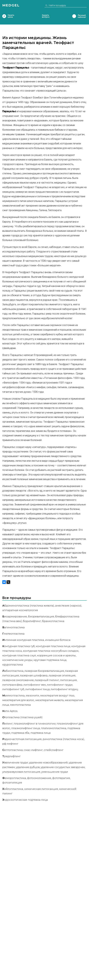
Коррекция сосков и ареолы (56, 655)
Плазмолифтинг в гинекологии (35, 724)
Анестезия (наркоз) (68, 606)
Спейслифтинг (54, 750)
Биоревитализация (41, 616)
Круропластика (13, 665)
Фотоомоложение (39, 778)
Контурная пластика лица (53, 646)
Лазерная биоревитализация (44, 671)
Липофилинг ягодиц (64, 689)
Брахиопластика (53, 621)
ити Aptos (10, 711)
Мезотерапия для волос (18, 700)
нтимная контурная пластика (23, 640)
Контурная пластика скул (19, 655)
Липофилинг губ (13, 689)
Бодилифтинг (32, 621)
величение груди (15, 763)
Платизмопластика (54, 728)
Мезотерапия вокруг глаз (57, 696)
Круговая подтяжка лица (50, 660)
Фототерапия (61, 778)
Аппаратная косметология (20, 610)
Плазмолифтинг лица (26, 728)
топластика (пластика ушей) (22, 717)
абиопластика (13, 671)
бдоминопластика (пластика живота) (28, 606)
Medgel (11, 5)
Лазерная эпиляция (62, 675)
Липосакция (69, 680)
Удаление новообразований (48, 763)
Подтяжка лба (20, 733)
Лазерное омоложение (18, 680)
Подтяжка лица (41, 733)
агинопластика (13, 627)
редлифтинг (11, 756)
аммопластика (13, 696)
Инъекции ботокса (58, 640)
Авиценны (32, 210)
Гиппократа (55, 210)
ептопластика (12, 750)
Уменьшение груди (55, 772)
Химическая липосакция (41, 789)
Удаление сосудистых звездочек (63, 767)
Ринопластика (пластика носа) (63, 739)
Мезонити (32, 696)
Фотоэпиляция (12, 783)
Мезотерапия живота (50, 700)
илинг (7, 724)
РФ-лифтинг (10, 744)
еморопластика (14, 778)
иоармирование (15, 616)
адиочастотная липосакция (22, 739)
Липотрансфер (12, 685)
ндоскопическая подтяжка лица (25, 800)
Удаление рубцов (28, 767)
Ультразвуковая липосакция (21, 772)
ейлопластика (13, 789)
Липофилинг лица (37, 689)
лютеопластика (13, 634)
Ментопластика (20, 705)
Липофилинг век (35, 685)
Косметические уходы (17, 660)
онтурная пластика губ (19, 646)
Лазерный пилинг (47, 680)
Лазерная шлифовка (34, 675)
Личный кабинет (74, 16)
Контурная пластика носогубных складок (51, 651)
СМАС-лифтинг (33, 750)
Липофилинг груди (60, 685)
